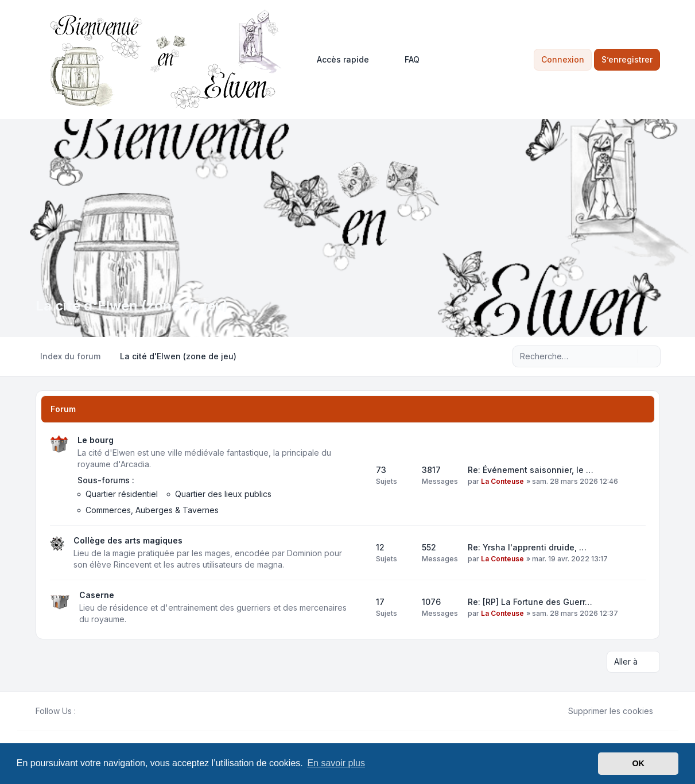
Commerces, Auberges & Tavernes (152, 510)
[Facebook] (83, 711)
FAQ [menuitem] (405, 60)
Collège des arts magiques (128, 540)
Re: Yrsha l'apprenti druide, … (527, 547)
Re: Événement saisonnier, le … (531, 470)
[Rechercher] (628, 356)
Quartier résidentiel (122, 494)
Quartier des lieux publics (223, 494)
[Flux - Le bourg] (357, 475)
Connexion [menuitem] (563, 59)
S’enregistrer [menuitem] (627, 59)
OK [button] (638, 763)
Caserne (97, 595)
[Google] (110, 711)
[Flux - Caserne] (357, 607)
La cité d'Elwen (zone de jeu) (132, 306)
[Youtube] (101, 711)
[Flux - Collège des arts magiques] (357, 553)
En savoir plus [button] (336, 763)
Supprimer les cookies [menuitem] (603, 711)
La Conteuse (502, 481)
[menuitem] (338, 60)
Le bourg (96, 440)
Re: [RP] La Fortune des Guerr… (530, 602)
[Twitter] (92, 711)
